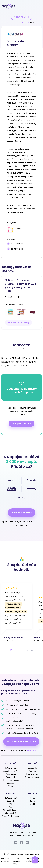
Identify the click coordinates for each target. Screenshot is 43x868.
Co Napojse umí (11, 768)
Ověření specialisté (32, 777)
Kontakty (32, 804)
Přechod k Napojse (11, 810)
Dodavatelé (32, 768)
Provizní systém (32, 774)
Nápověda (11, 801)
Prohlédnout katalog (18, 323)
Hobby (24, 23)
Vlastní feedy (11, 777)
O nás (32, 798)
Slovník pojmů (11, 813)
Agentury (32, 771)
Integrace (11, 783)
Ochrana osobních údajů (16, 861)
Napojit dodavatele (21, 424)
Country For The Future (11, 816)
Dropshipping (11, 774)
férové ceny (31, 750)
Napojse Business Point (11, 771)
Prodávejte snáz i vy (22, 513)
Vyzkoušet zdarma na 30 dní (21, 742)
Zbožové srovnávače (11, 780)
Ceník (11, 786)
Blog (11, 807)
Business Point (12, 23)
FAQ (11, 804)
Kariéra (32, 801)
